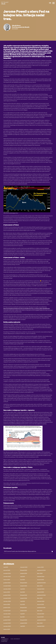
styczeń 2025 (7, 570)
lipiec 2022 (40, 598)
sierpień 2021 (24, 611)
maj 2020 (23, 626)
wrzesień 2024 (7, 573)
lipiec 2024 (40, 573)
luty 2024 (23, 580)
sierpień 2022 (24, 598)
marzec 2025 (40, 567)
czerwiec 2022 (7, 601)
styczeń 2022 (41, 604)
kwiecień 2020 (41, 626)
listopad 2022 (24, 595)
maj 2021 (22, 614)
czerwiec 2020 (7, 626)
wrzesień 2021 (7, 611)
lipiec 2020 (40, 623)
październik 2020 (41, 620)
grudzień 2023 (7, 583)
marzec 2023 (7, 592)
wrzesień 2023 (7, 586)
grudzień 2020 (7, 620)
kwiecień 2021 (41, 614)
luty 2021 (22, 617)
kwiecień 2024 (41, 577)
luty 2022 (23, 604)
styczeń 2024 (41, 580)
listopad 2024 (24, 570)
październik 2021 (41, 608)
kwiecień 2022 (41, 601)
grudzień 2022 (7, 595)
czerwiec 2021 (7, 614)
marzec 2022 (7, 604)
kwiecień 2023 (41, 589)
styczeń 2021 (40, 617)
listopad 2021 (24, 608)
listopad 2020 (24, 620)
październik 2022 (41, 595)
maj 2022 (23, 601)
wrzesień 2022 (7, 598)
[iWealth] (5, 3)
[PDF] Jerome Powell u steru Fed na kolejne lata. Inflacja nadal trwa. (28, 551)
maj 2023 (23, 589)
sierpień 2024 (24, 573)
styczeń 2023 (41, 592)
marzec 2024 (7, 580)
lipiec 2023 (40, 586)
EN (50, 3)
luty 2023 (23, 592)
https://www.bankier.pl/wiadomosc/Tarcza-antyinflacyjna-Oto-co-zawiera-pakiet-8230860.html (27, 309)
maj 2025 (6, 567)
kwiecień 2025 (24, 567)
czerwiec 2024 (7, 577)
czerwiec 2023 (7, 589)
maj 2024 (23, 577)
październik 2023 (41, 583)
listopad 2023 (24, 583)
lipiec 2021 (40, 611)
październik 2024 (41, 570)
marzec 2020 (7, 629)
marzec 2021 (7, 617)
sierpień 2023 (24, 586)
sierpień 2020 (24, 623)
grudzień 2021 (7, 608)
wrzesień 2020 (7, 623)
